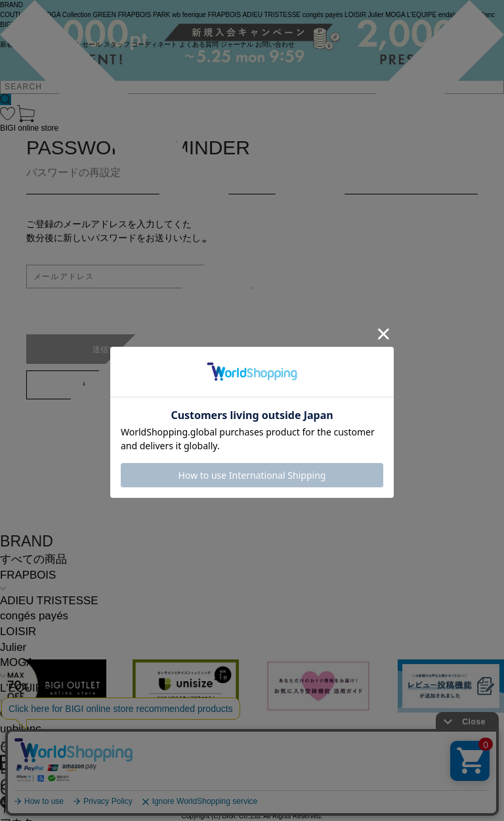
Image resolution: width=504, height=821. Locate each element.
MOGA (17, 662)
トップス (22, 808)
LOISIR (18, 632)
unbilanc (21, 729)
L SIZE (23, 768)
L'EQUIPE (25, 688)
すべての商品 (33, 559)
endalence (26, 713)
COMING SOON (55, 747)
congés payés (34, 616)
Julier (13, 647)
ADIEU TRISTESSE (49, 601)
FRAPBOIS (28, 575)
